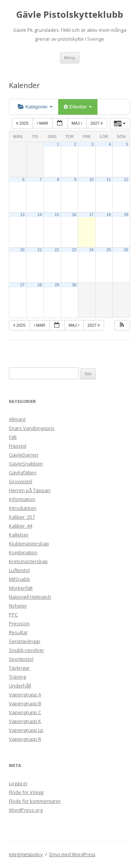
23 (74, 250)
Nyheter (18, 606)
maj (77, 123)
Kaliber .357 (22, 517)
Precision (19, 623)
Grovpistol (21, 481)
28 (40, 285)
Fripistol (18, 446)
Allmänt (17, 419)
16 (74, 215)
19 (126, 215)
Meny (70, 58)
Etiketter (78, 107)
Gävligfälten (23, 472)
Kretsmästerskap (28, 561)
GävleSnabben (26, 464)
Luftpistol (19, 570)
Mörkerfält (21, 588)
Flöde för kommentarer (35, 801)
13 (22, 215)
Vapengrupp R (25, 739)
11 (109, 179)
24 (92, 250)
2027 (97, 123)
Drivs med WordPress (72, 854)
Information (22, 499)
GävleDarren (24, 455)
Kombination (23, 552)
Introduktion (23, 508)
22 (57, 250)
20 (22, 250)
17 (92, 215)
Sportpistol (21, 659)
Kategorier (35, 107)
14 (40, 215)
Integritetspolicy (26, 854)
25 (109, 250)
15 (57, 215)
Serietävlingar (25, 641)
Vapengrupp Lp (26, 730)
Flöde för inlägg (26, 792)
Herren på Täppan (30, 490)
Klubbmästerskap (29, 544)
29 (57, 285)
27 (22, 285)
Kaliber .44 (21, 526)
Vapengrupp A (25, 694)
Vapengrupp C (25, 712)
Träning (17, 677)
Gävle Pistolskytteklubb (70, 15)
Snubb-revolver (27, 650)
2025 (23, 123)
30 (74, 285)
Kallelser (19, 535)
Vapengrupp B (25, 703)
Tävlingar (19, 668)
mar (43, 123)
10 (92, 179)
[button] (122, 325)
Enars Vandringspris (32, 428)
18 (109, 215)
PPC (13, 615)
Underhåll (20, 686)
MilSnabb (19, 579)
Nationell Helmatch (30, 597)
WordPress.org (26, 810)
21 (40, 250)
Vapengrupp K (25, 721)
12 (126, 179)
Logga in (18, 783)
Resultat (18, 632)
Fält (13, 437)
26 (126, 250)
